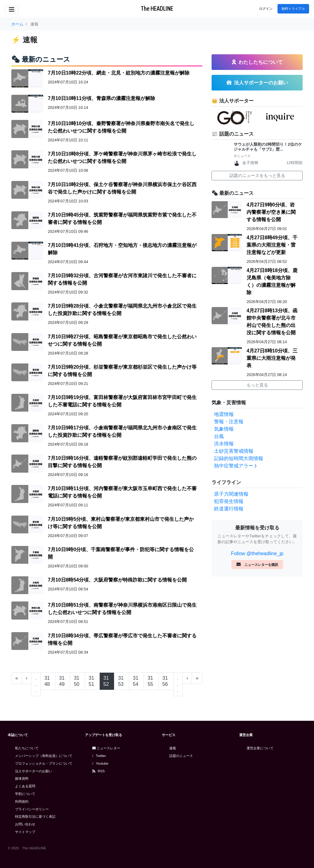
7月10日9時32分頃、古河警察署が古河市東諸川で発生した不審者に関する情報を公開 (122, 279)
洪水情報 (224, 444)
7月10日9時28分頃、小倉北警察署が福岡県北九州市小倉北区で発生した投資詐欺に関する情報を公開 (122, 310)
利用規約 (22, 801)
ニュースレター (106, 748)
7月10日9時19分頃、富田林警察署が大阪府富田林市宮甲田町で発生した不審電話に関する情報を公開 (122, 401)
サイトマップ (25, 832)
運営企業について (260, 748)
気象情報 (224, 429)
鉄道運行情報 (229, 509)
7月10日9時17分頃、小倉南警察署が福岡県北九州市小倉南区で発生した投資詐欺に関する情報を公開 (122, 431)
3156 (165, 681)
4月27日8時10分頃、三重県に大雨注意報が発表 (272, 358)
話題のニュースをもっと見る (257, 175)
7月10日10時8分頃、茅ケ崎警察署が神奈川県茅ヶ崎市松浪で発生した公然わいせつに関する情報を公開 (122, 157)
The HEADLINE (157, 8)
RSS (99, 771)
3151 (91, 681)
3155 (150, 681)
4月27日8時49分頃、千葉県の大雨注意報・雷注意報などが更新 (272, 245)
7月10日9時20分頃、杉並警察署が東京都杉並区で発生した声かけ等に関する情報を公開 (122, 371)
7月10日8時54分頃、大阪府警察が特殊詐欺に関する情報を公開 (117, 580)
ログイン (266, 9)
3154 (136, 681)
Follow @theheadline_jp (257, 553)
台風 (219, 436)
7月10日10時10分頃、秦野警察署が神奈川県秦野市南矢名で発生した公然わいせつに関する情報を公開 (121, 127)
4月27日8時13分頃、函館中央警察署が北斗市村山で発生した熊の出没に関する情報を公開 (272, 322)
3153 (121, 681)
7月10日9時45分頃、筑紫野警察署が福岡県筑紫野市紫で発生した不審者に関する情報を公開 (122, 219)
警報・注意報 (229, 422)
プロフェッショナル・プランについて (44, 763)
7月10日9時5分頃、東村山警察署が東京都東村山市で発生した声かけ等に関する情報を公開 (121, 523)
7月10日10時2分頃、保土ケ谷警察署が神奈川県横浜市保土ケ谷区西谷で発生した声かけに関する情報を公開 (122, 188)
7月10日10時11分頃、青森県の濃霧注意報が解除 (101, 98)
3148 (47, 681)
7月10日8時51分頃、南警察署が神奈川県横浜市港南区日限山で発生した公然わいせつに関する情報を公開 (122, 609)
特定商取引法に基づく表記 (35, 816)
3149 (62, 681)
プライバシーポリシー (32, 809)
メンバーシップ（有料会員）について (44, 756)
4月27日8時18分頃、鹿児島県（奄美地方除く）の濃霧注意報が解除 (272, 281)
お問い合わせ (25, 824)
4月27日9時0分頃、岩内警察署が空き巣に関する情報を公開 (271, 212)
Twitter (99, 756)
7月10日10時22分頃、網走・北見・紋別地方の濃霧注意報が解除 (119, 73)
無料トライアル (293, 9)
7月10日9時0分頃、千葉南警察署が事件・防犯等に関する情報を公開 (121, 553)
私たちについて (27, 748)
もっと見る (257, 385)
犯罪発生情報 (229, 501)
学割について (25, 794)
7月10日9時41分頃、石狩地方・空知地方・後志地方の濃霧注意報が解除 (122, 249)
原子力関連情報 (231, 494)
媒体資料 (22, 778)
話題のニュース (181, 756)
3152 (106, 681)
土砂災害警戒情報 (234, 451)
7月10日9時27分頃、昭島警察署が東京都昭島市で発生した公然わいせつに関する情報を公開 (122, 340)
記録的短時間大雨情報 (239, 458)
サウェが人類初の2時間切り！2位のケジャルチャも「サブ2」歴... (268, 147)
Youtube (100, 763)
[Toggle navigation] (12, 10)
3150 (77, 681)
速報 (173, 748)
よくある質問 (25, 786)
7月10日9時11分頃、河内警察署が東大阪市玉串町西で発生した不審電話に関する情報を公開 (122, 492)
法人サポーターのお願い (34, 771)
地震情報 (224, 414)
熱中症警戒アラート (236, 466)
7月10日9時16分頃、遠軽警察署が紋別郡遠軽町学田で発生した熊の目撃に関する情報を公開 (122, 462)
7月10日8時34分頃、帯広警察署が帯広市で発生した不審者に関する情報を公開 (122, 639)
